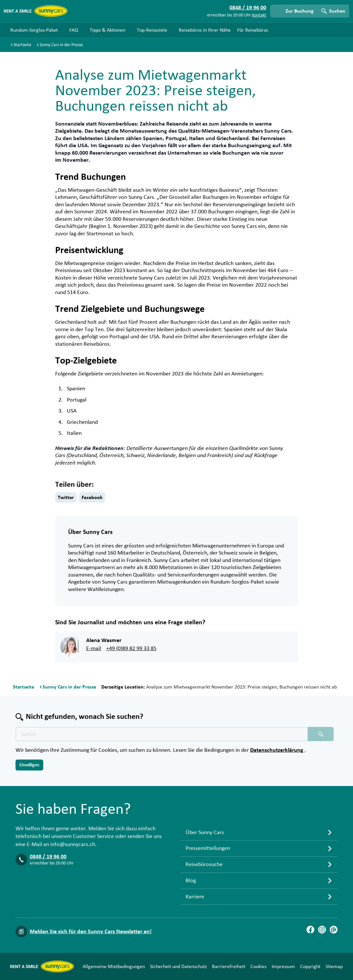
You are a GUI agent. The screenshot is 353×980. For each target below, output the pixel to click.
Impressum (283, 966)
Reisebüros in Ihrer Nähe (205, 30)
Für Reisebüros (253, 30)
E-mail (94, 648)
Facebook (92, 497)
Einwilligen (29, 765)
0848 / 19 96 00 (48, 857)
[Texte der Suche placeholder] (162, 734)
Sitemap (334, 966)
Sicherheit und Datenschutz (178, 966)
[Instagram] (322, 930)
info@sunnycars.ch (73, 844)
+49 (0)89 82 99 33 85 (131, 648)
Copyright (310, 966)
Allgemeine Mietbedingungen (114, 966)
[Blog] (334, 930)
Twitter (66, 497)
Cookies (258, 966)
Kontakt (259, 15)
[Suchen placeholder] (321, 734)
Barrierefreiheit (229, 966)
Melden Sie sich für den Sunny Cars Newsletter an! (91, 932)
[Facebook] (310, 930)
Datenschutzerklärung (277, 750)
